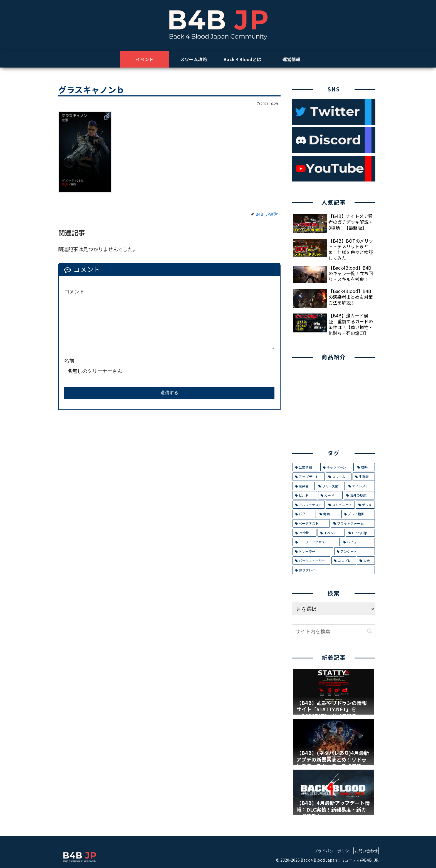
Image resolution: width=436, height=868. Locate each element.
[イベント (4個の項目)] (331, 533)
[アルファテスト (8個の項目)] (309, 505)
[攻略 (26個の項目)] (365, 467)
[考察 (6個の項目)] (329, 514)
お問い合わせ (364, 851)
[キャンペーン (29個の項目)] (337, 467)
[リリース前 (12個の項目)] (330, 486)
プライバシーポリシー (327, 851)
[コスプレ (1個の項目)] (344, 561)
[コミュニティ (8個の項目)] (340, 505)
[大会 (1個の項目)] (366, 561)
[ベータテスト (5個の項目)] (311, 523)
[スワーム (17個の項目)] (339, 477)
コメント (74, 291)
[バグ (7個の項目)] (304, 514)
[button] (370, 631)
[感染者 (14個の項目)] (304, 486)
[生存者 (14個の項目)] (364, 477)
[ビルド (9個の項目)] (305, 495)
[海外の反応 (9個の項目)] (359, 495)
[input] (334, 631)
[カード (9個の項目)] (330, 495)
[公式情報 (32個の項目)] (306, 467)
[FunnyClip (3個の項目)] (360, 533)
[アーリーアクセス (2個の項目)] (316, 542)
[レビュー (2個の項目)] (358, 542)
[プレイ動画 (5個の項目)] (358, 514)
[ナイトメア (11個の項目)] (360, 486)
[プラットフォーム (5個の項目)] (353, 523)
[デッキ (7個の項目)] (365, 505)
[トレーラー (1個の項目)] (313, 551)
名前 (69, 360)
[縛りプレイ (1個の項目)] (334, 570)
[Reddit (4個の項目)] (304, 533)
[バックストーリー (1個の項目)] (311, 561)
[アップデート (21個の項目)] (309, 477)
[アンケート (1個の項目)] (355, 551)
